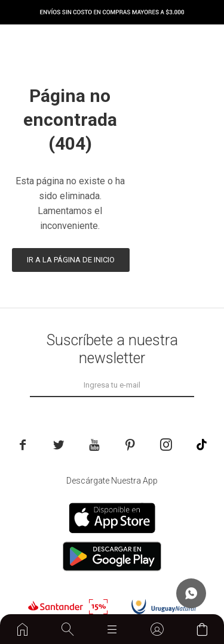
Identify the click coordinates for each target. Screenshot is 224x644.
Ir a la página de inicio (71, 260)
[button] (67, 629)
